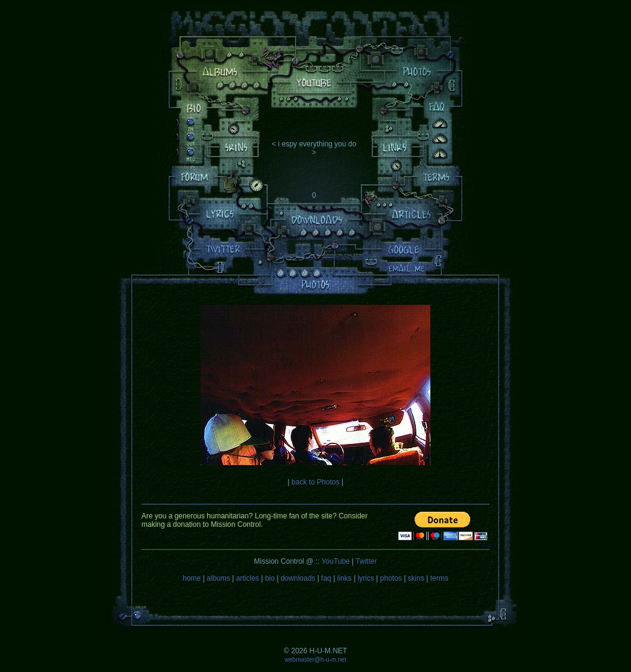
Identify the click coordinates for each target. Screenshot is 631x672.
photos (391, 578)
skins (416, 578)
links (345, 578)
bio (270, 578)
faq (326, 578)
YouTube (336, 561)
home (192, 578)
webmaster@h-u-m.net (315, 660)
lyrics (366, 578)
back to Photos (315, 482)
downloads (298, 578)
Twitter (366, 561)
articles (248, 578)
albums (218, 578)
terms (439, 578)
